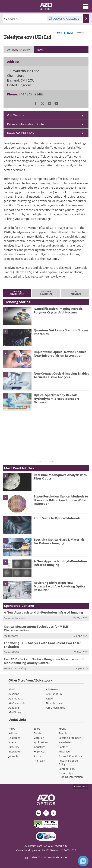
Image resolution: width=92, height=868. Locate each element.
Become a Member (70, 738)
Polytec (14, 636)
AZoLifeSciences (55, 708)
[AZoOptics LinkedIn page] (39, 813)
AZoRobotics (16, 699)
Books (37, 729)
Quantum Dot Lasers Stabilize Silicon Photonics (61, 332)
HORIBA (15, 652)
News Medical (54, 703)
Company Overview (19, 49)
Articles (13, 733)
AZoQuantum (54, 694)
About (62, 729)
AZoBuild (14, 708)
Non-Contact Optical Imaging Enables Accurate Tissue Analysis (61, 375)
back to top (81, 787)
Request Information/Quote (25, 124)
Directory (14, 747)
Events (37, 733)
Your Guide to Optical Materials (57, 518)
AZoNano (14, 694)
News (12, 729)
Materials (39, 738)
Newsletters (66, 742)
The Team (39, 761)
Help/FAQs (40, 752)
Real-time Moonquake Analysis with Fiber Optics (60, 477)
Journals (13, 756)
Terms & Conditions (70, 756)
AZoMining (15, 712)
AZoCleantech (17, 703)
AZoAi (49, 699)
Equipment (15, 738)
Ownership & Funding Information (71, 775)
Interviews (15, 752)
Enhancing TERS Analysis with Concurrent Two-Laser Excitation (42, 645)
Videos (12, 742)
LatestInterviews (75, 293)
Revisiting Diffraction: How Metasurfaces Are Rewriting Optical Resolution (60, 586)
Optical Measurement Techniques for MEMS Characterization (36, 628)
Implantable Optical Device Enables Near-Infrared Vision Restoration (60, 354)
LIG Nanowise (18, 618)
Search (63, 733)
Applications (41, 742)
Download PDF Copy (20, 133)
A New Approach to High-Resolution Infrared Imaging (60, 563)
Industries (39, 747)
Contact (63, 747)
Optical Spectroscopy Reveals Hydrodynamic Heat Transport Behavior (56, 399)
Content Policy (67, 769)
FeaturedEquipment (46, 293)
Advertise (64, 752)
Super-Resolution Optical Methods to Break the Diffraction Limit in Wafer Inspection (61, 500)
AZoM (12, 689)
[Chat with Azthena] (83, 861)
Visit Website (16, 115)
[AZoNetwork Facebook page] (46, 813)
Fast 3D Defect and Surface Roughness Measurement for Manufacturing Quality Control (45, 661)
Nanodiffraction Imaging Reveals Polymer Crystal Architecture (58, 310)
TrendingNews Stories (17, 293)
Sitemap (38, 756)
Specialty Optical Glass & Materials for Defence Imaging (59, 541)
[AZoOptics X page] (53, 813)
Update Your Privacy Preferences (46, 857)
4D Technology (18, 668)
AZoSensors (53, 689)
